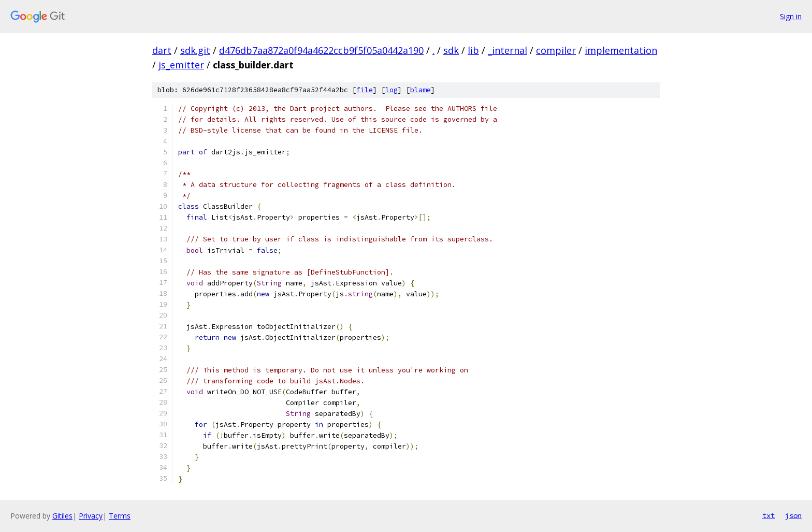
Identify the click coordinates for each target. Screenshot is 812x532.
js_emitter (181, 65)
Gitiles (62, 516)
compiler (556, 50)
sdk (451, 50)
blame (421, 90)
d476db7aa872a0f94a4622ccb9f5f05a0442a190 (321, 50)
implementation (621, 50)
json (793, 515)
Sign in (791, 16)
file (365, 90)
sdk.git (195, 50)
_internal (508, 50)
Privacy (91, 516)
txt (769, 515)
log (392, 90)
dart (162, 50)
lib (473, 50)
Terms (120, 516)
